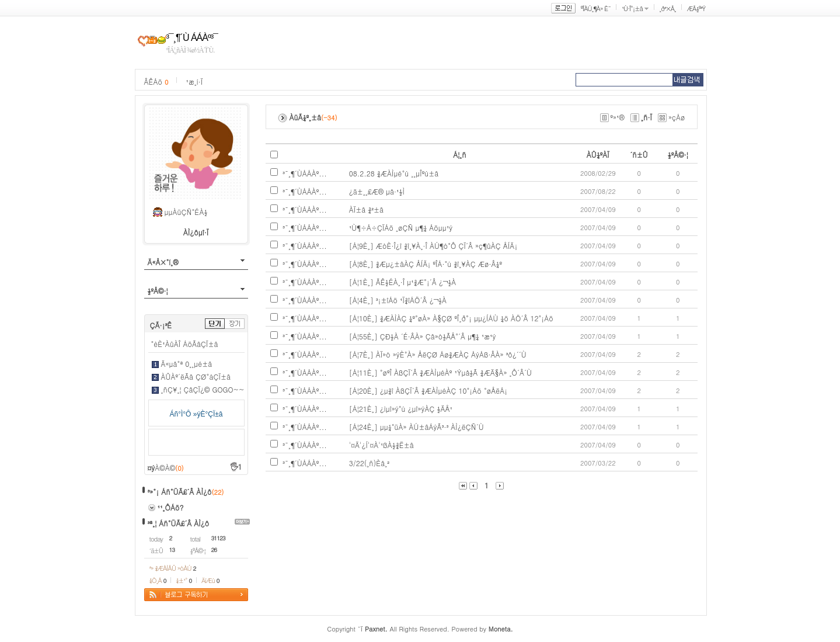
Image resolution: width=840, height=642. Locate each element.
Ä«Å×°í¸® (163, 262)
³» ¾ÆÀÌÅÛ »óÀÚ (173, 568)
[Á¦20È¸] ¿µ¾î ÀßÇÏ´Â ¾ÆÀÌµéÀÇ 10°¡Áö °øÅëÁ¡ (428, 391)
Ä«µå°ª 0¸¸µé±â (187, 364)
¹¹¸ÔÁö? (171, 507)
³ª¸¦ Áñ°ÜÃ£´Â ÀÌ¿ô (179, 523)
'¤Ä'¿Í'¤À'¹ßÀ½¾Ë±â (381, 445)
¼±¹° (184, 580)
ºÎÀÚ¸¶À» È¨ (596, 8)
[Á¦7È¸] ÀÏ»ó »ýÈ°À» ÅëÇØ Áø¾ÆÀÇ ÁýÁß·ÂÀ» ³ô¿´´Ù (438, 354)
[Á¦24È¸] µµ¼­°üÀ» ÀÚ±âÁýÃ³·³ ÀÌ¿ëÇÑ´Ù (416, 427)
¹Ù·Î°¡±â (632, 8)
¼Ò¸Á (158, 580)
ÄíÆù (210, 580)
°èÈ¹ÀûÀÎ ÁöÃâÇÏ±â (185, 344)
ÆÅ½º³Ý (696, 8)
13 (172, 550)
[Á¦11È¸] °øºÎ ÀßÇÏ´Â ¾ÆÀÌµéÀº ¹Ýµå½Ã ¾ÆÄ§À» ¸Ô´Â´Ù (440, 372)
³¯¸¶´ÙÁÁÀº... (305, 173)
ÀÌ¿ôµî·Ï (196, 232)
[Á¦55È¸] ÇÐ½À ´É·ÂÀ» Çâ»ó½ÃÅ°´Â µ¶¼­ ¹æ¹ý (423, 336)
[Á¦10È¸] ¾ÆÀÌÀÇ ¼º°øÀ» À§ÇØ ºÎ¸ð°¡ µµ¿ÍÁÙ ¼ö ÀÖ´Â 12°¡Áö (451, 318)
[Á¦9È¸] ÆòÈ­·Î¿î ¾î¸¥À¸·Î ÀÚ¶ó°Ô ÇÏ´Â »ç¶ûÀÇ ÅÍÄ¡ (433, 246)
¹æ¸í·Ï (194, 81)
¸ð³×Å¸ (668, 8)
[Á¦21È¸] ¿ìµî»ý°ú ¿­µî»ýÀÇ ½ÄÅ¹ (401, 409)
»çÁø (677, 117)
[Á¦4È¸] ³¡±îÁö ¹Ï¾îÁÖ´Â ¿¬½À (398, 300)
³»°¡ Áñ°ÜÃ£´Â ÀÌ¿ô (180, 492)
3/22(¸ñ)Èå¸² (369, 463)
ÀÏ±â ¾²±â (366, 209)
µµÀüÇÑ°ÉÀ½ (186, 212)
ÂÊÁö (156, 81)
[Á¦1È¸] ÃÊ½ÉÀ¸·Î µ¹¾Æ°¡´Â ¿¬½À (403, 282)
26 (214, 550)
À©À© (169, 468)
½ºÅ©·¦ (158, 291)
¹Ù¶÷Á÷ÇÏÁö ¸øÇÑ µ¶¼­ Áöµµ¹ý (401, 228)
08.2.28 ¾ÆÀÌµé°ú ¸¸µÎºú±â (394, 173)
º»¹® (618, 117)
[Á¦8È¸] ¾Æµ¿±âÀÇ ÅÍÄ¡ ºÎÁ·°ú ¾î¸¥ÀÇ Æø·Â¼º (426, 264)
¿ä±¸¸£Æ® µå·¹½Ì (377, 191)
